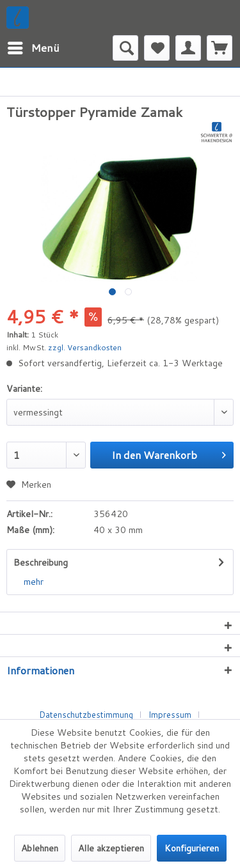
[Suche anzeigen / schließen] (125, 48)
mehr (34, 582)
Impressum (170, 715)
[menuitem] (33, 48)
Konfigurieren (192, 848)
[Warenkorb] (220, 48)
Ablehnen (40, 848)
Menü (34, 46)
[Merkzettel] (157, 48)
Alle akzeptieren (111, 848)
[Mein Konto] (188, 48)
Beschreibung (41, 562)
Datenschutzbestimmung (86, 715)
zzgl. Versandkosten (85, 347)
